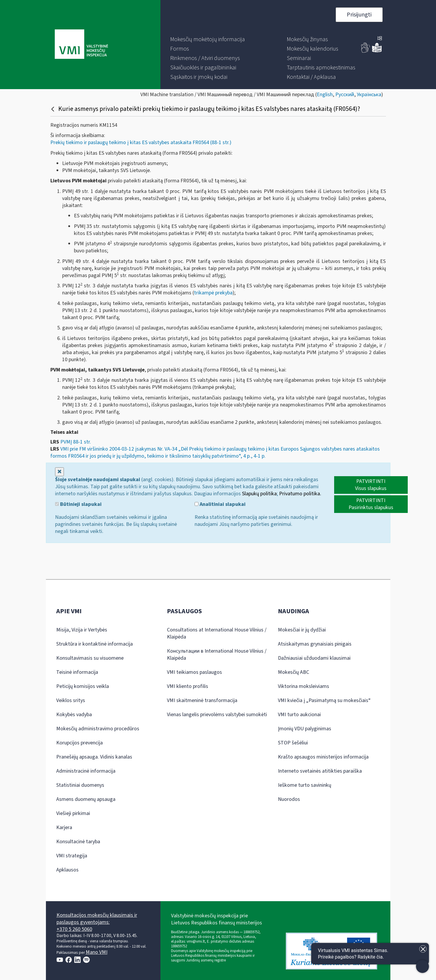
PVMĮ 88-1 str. (76, 442)
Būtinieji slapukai (78, 504)
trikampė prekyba (213, 293)
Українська (369, 95)
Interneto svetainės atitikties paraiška (320, 771)
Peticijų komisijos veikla (83, 686)
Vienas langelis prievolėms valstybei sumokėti (217, 715)
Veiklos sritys (71, 700)
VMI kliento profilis (188, 686)
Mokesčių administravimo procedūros (98, 729)
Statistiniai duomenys (80, 785)
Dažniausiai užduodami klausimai (314, 658)
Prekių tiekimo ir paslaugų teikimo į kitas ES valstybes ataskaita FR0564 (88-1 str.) (141, 142)
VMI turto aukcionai (299, 715)
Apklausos (67, 870)
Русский (345, 95)
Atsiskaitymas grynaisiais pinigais (315, 644)
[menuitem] (208, 39)
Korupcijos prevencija (79, 743)
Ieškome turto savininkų (305, 785)
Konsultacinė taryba (78, 842)
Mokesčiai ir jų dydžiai (302, 630)
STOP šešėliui (293, 743)
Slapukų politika (259, 494)
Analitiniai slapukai (220, 504)
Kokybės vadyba (74, 715)
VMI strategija (72, 856)
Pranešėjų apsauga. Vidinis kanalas (94, 757)
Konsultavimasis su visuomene (90, 658)
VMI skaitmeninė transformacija (202, 700)
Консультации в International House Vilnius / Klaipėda (217, 655)
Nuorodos (289, 799)
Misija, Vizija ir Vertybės (82, 630)
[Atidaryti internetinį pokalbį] (370, 954)
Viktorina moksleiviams (304, 686)
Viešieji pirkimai (73, 813)
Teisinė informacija (77, 672)
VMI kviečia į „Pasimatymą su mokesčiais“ (324, 700)
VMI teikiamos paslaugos (194, 672)
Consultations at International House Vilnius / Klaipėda (217, 633)
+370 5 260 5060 (74, 929)
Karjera (64, 827)
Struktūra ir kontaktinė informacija (95, 644)
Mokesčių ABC (294, 672)
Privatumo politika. (300, 494)
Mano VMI (97, 952)
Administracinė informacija (86, 771)
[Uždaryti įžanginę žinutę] (423, 949)
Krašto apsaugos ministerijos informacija (323, 757)
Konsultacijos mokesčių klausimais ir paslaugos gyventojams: (97, 919)
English (325, 95)
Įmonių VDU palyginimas (305, 729)
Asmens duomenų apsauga (86, 799)
